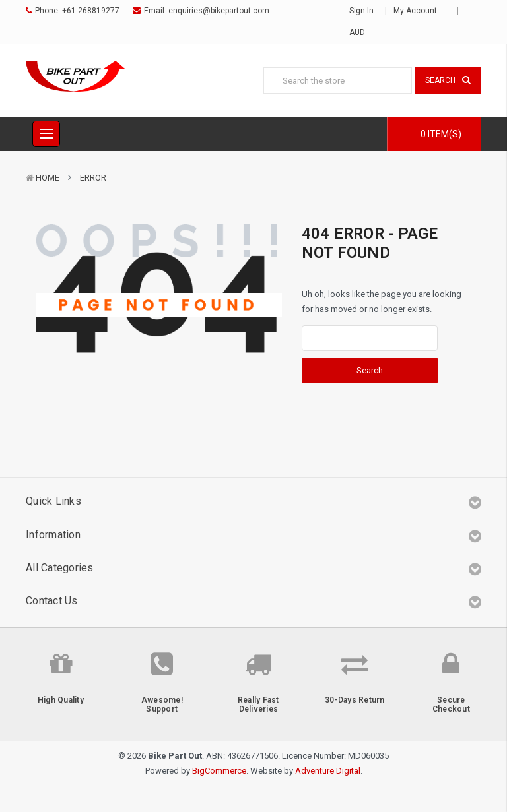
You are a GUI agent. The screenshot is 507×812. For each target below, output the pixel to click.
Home (48, 178)
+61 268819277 (91, 11)
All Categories (60, 568)
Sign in (361, 11)
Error (93, 178)
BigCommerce (219, 771)
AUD (361, 32)
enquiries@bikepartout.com (219, 11)
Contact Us (52, 601)
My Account (420, 11)
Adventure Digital (328, 771)
